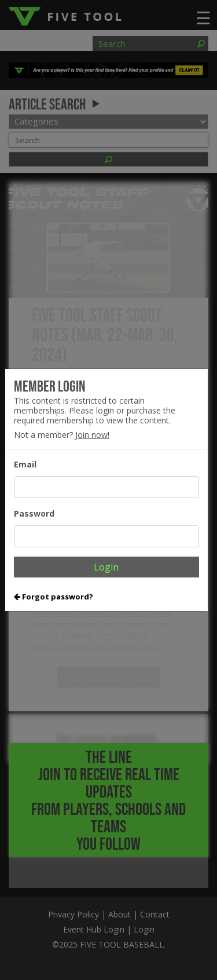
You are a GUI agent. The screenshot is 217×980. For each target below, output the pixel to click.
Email (25, 464)
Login (106, 567)
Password (34, 513)
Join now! (92, 435)
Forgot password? (54, 597)
